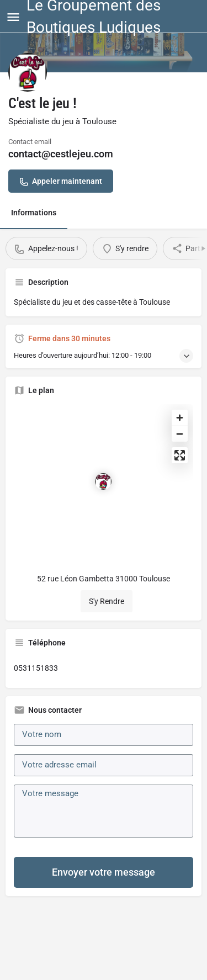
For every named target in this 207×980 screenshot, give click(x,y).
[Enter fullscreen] (180, 455)
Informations (34, 213)
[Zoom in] (180, 418)
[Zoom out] (180, 434)
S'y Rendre (107, 601)
